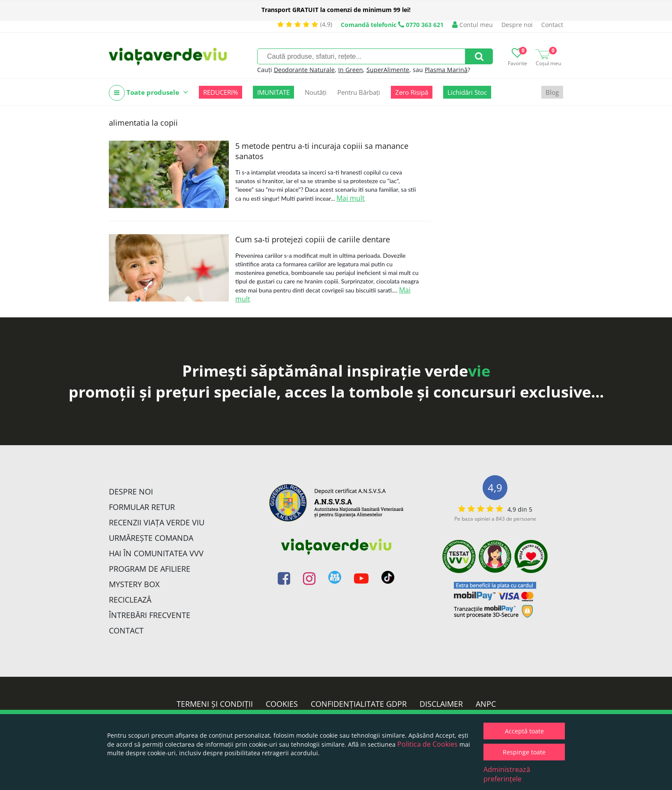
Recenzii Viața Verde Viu (157, 522)
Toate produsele (148, 93)
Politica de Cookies (427, 744)
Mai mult (351, 198)
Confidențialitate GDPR (359, 704)
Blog (552, 92)
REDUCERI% (220, 92)
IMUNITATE (273, 92)
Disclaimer (441, 704)
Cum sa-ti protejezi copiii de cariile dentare (313, 239)
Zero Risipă (412, 92)
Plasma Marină (446, 70)
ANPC (486, 704)
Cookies (282, 704)
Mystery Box (134, 584)
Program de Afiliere (150, 569)
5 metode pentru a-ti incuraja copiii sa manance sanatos (322, 151)
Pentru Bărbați (359, 92)
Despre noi (517, 25)
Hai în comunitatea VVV (156, 553)
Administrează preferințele (507, 774)
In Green (351, 70)
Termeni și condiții (215, 704)
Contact (552, 25)
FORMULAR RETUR (142, 507)
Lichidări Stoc (467, 92)
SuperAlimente (388, 70)
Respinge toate (524, 752)
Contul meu (472, 25)
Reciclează (130, 600)
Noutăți (316, 92)
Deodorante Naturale (304, 70)
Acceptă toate (524, 731)
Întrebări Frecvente (150, 615)
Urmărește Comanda (151, 538)
